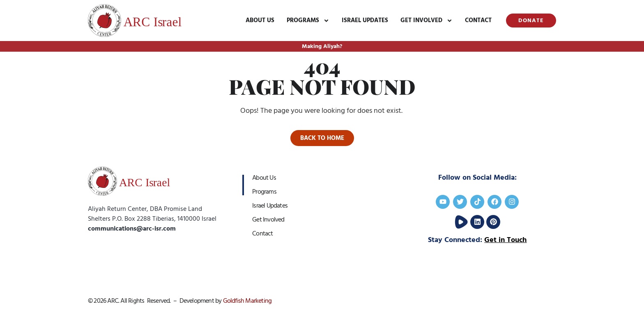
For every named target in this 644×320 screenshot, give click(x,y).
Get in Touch (505, 240)
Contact (478, 20)
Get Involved (427, 21)
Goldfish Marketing (247, 301)
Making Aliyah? (322, 46)
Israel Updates (365, 20)
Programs (308, 21)
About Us (260, 20)
